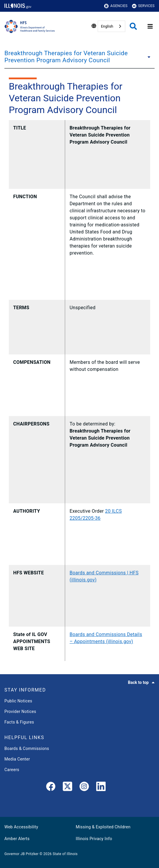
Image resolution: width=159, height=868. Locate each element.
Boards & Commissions (27, 748)
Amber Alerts (17, 839)
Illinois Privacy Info (94, 839)
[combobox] (111, 26)
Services (143, 6)
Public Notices (18, 701)
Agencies (116, 6)
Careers (12, 770)
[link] (51, 788)
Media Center (17, 759)
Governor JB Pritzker (21, 854)
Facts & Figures (19, 722)
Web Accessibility (21, 827)
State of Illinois (65, 854)
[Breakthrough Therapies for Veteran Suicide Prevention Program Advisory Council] (149, 57)
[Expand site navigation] (150, 26)
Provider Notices (20, 711)
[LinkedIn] (101, 788)
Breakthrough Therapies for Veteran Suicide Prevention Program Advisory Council (66, 57)
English (107, 26)
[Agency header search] (133, 26)
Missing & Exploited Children (103, 827)
